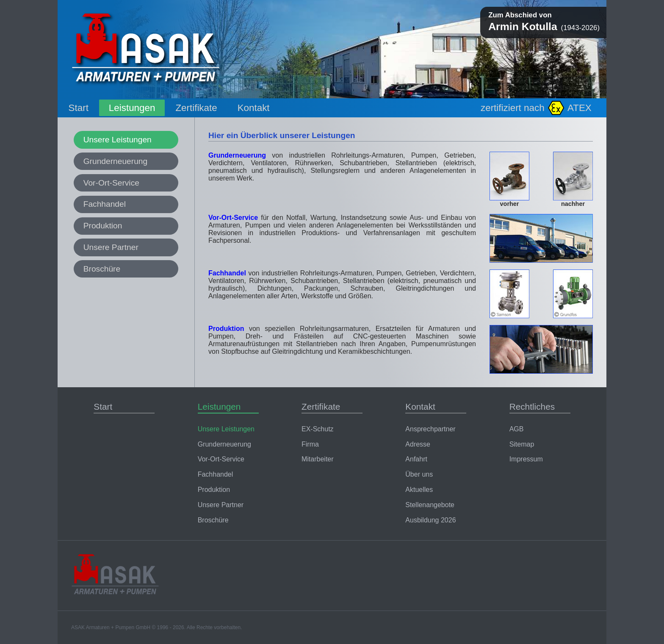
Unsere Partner (111, 247)
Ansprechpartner (430, 429)
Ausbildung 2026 (430, 520)
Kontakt (254, 108)
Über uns (419, 474)
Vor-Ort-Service (111, 183)
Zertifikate (196, 108)
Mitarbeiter (318, 459)
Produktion (103, 226)
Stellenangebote (430, 505)
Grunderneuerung (115, 161)
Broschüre (102, 269)
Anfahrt (416, 459)
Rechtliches (532, 407)
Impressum (526, 459)
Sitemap (522, 444)
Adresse (418, 444)
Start (79, 108)
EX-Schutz (318, 429)
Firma (310, 444)
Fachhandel (105, 204)
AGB (517, 429)
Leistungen (132, 108)
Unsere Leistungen (118, 140)
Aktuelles (419, 490)
